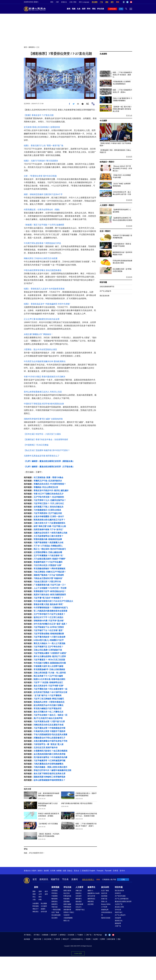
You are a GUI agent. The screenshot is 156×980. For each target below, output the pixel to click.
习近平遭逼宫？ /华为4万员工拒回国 (49, 660)
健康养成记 (91, 899)
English (92, 871)
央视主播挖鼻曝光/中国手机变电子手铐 (50, 741)
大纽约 (34, 871)
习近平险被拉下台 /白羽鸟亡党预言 (49, 627)
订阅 (123, 880)
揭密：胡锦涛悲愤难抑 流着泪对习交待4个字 (43, 194)
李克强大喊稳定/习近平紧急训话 (48, 709)
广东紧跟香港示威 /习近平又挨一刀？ (50, 585)
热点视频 (44, 903)
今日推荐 (103, 121)
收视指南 (45, 935)
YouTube (131, 2)
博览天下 (36, 909)
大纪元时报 (48, 939)
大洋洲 (53, 871)
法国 (64, 871)
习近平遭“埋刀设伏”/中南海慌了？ (48, 598)
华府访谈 (54, 907)
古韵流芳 (79, 896)
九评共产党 (119, 904)
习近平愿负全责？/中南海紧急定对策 (49, 728)
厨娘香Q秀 (105, 910)
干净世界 (57, 939)
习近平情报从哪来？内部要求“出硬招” (50, 653)
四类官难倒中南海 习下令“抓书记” (48, 530)
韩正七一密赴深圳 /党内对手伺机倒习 (50, 549)
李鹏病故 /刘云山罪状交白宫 (46, 487)
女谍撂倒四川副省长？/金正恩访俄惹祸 (50, 751)
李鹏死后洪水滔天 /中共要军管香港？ (50, 484)
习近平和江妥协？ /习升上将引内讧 (49, 504)
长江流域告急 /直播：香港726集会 (48, 477)
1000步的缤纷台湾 (107, 914)
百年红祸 (118, 910)
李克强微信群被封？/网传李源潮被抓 (49, 569)
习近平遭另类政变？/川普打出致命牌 (49, 637)
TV (121, 9)
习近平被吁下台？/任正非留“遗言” (48, 630)
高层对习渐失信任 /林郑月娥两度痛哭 (50, 595)
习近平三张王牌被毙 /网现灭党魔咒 (49, 699)
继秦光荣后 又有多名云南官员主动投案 (41, 258)
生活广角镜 (105, 891)
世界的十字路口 (69, 912)
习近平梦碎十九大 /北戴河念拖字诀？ (50, 500)
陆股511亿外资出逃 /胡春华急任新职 (49, 679)
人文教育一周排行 (107, 205)
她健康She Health (94, 893)
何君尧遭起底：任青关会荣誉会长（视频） (42, 210)
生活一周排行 (105, 231)
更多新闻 (129, 200)
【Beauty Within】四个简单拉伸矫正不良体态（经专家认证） (122, 168)
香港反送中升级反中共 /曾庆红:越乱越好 (51, 490)
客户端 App (98, 935)
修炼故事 (118, 923)
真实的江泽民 (119, 907)
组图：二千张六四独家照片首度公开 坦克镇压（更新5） (122, 75)
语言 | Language (84, 2)
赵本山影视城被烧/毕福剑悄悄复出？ (49, 780)
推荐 (84, 9)
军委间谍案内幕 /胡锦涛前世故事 (48, 539)
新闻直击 (54, 901)
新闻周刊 (54, 904)
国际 (34, 891)
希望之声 (66, 939)
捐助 (107, 2)
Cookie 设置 (78, 953)
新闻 (69, 9)
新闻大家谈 (67, 891)
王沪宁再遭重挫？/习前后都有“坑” (48, 556)
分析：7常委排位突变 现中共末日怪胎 (40, 176)
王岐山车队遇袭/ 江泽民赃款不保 (48, 650)
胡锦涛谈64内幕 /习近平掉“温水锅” (49, 621)
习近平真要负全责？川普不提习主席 (49, 722)
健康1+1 (90, 891)
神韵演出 (36, 912)
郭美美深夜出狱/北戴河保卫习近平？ (49, 520)
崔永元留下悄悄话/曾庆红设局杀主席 (49, 774)
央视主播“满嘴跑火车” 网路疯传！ (38, 334)
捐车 (112, 2)
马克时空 (67, 915)
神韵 (52, 2)
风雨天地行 (119, 912)
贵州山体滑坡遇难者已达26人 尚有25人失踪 (43, 392)
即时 (89, 9)
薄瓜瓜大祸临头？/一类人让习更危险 (49, 643)
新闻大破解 (67, 904)
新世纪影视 (111, 939)
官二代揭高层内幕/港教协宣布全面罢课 (50, 611)
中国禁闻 (54, 896)
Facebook (124, 2)
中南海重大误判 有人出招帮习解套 (48, 666)
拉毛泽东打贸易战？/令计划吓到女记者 (50, 692)
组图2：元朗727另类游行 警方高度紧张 (41, 161)
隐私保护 (54, 935)
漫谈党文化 (119, 921)
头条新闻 (103, 54)
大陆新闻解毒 (68, 918)
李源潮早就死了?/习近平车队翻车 (48, 562)
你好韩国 (104, 896)
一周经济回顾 (56, 910)
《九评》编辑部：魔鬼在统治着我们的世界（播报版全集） (49, 461)
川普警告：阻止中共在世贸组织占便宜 (40, 349)
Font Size (87, 104)
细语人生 (67, 921)
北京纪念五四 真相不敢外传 (46, 748)
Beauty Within (106, 904)
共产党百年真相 (120, 896)
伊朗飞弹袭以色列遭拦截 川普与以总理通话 (77, 803)
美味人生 (104, 901)
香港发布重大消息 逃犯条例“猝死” (48, 604)
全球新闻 (54, 891)
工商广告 (118, 926)
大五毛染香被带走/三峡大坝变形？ (48, 536)
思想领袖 (67, 901)
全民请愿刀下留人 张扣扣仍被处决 (48, 507)
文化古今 (79, 907)
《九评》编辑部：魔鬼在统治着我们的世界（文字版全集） (49, 467)
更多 (119, 939)
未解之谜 (79, 891)
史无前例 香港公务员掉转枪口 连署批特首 (42, 127)
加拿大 (40, 871)
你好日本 (104, 893)
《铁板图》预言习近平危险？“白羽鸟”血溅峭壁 (44, 225)
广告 (101, 2)
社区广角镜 (55, 912)
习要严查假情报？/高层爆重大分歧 (48, 543)
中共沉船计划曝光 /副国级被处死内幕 (50, 663)
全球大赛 (44, 912)
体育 (46, 894)
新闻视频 (55, 887)
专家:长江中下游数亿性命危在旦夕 (49, 494)
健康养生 (91, 887)
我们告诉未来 (105, 296)
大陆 (34, 900)
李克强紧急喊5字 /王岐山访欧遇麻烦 (49, 669)
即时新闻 (36, 906)
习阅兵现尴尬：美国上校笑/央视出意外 (50, 767)
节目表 (65, 879)
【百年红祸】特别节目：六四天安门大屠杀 (42, 434)
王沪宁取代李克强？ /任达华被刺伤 (49, 497)
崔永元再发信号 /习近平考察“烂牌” (49, 686)
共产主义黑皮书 (105, 291)
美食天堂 (104, 899)
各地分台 (64, 2)
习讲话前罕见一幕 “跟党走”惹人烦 (48, 744)
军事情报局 (67, 907)
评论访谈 (101, 9)
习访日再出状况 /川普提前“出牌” (48, 565)
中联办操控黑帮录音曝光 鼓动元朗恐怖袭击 (43, 270)
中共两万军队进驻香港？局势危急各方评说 (42, 243)
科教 (40, 900)
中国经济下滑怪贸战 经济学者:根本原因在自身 (44, 404)
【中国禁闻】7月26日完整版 (36, 445)
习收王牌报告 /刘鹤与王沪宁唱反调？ (50, 572)
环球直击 (54, 893)
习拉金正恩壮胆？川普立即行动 (47, 582)
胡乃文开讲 (91, 896)
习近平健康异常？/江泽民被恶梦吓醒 (49, 761)
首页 (25, 47)
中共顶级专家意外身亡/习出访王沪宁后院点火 (53, 601)
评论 (34, 897)
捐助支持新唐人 (88, 880)
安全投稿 (71, 935)
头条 (79, 9)
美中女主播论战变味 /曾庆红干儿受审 (50, 656)
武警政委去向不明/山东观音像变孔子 (49, 738)
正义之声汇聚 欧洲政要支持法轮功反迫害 (42, 319)
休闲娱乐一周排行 (107, 162)
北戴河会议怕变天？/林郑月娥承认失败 (50, 533)
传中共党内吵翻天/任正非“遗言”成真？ (50, 624)
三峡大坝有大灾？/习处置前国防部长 (49, 523)
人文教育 (79, 887)
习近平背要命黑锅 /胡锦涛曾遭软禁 (49, 634)
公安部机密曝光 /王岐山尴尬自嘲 (48, 552)
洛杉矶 (46, 871)
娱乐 (46, 891)
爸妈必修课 (79, 904)
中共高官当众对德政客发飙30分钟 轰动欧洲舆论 (45, 361)
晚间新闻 (54, 899)
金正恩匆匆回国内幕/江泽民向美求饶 (49, 754)
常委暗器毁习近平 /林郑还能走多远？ (50, 591)
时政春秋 (67, 899)
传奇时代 (118, 893)
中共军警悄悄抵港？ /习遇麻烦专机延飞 (51, 608)
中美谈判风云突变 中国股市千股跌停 (49, 731)
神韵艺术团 (37, 939)
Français (100, 871)
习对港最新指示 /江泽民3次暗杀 (47, 510)
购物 (118, 2)
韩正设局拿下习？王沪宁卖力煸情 (48, 676)
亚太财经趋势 (56, 915)
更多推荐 (129, 157)
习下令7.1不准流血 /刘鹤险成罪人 (48, 546)
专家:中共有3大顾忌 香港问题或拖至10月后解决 (45, 377)
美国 (34, 894)
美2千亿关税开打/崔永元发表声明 (48, 718)
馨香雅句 (79, 899)
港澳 (40, 891)
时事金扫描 (67, 896)
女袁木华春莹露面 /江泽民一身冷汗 (49, 517)
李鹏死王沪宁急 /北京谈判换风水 (48, 481)
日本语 (115, 871)
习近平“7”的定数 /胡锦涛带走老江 (48, 682)
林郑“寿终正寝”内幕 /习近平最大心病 (50, 526)
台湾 (40, 894)
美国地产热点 (80, 910)
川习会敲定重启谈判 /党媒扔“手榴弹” (50, 559)
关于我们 (37, 935)
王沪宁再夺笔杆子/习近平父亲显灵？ (49, 614)
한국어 (122, 871)
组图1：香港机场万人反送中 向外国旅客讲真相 (44, 289)
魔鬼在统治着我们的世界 (123, 901)
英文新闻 (95, 2)
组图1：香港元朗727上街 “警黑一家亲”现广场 (43, 146)
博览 (94, 9)
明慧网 (88, 939)
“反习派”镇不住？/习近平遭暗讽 (48, 695)
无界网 (102, 939)
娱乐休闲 (105, 887)
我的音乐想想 (106, 918)
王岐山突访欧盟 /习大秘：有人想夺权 (50, 673)
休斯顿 (59, 871)
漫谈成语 (79, 901)
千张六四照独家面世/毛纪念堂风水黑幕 (50, 735)
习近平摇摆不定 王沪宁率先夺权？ (48, 647)
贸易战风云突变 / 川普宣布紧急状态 (49, 702)
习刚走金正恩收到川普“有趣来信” (48, 578)
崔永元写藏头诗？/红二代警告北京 (48, 712)
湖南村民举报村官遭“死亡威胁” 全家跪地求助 (43, 419)
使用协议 (63, 935)
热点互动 (67, 893)
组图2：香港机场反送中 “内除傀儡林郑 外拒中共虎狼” (47, 304)
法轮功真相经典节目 (107, 287)
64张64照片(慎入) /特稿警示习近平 (49, 640)
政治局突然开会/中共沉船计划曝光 (48, 705)
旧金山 (70, 871)
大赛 (57, 2)
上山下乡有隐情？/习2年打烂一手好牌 (50, 588)
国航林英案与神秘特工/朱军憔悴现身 (49, 777)
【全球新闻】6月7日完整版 (48, 824)
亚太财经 (54, 918)
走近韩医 (91, 904)
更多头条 (129, 115)
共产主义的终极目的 (122, 899)
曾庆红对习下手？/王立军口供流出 (48, 617)
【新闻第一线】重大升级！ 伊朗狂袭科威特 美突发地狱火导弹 (122, 109)
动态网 (95, 939)
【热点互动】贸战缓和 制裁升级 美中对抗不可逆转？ (47, 450)
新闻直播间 (113, 9)
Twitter (127, 2)
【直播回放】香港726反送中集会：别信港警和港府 (46, 440)
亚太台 (77, 871)
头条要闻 (36, 903)
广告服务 (80, 935)
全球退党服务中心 (77, 939)
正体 (71, 2)
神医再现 (91, 901)
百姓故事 (118, 918)
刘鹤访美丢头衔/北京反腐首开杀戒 (48, 725)
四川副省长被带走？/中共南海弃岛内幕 (50, 757)
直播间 (75, 879)
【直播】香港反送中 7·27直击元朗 (39, 115)
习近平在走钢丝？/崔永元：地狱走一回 (50, 715)
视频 (74, 9)
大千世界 (104, 907)
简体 (75, 2)
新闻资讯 (32, 47)
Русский (108, 871)
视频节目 (55, 879)
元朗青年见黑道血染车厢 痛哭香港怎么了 (42, 456)
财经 (40, 897)
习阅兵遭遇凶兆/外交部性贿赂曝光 (48, 764)
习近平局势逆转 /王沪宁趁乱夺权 (48, 513)
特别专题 (103, 282)
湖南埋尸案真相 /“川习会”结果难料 (49, 575)
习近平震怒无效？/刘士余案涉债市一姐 (50, 689)
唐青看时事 (67, 910)
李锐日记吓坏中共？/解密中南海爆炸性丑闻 (52, 770)
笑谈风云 (79, 893)
